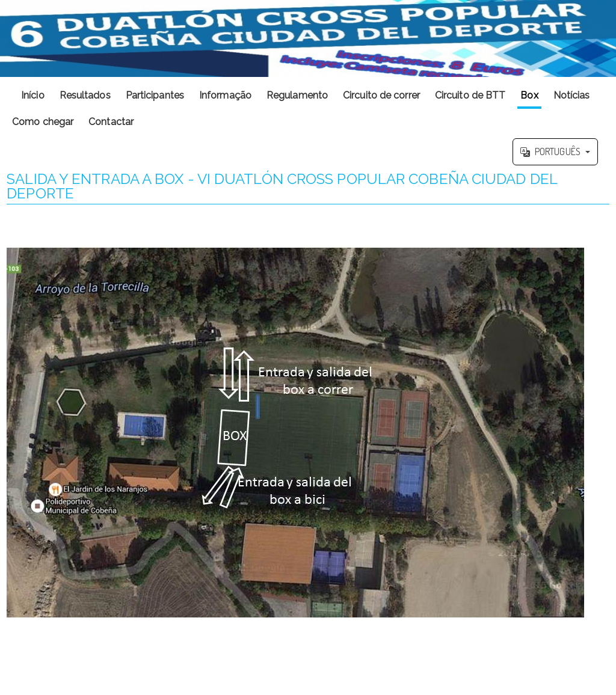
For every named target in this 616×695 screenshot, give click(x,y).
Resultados (85, 95)
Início (33, 95)
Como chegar (43, 122)
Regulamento (297, 95)
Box (529, 95)
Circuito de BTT (470, 95)
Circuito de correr (381, 95)
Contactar (111, 122)
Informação (225, 95)
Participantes (155, 95)
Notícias (572, 95)
